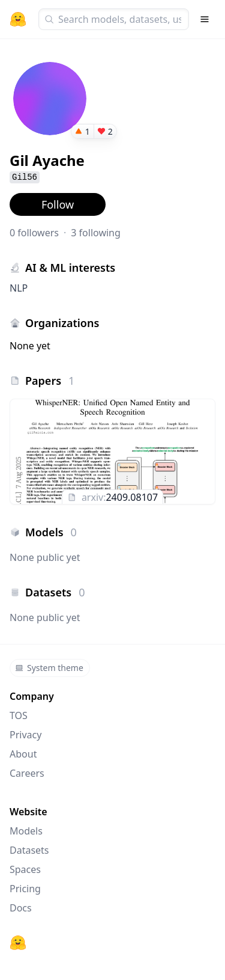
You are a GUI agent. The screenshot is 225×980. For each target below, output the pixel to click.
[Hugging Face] (18, 943)
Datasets (29, 850)
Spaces (25, 869)
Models (26, 831)
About (23, 754)
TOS (19, 715)
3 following (96, 233)
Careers (27, 773)
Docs (21, 908)
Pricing (25, 889)
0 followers (34, 233)
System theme (49, 668)
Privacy (25, 735)
